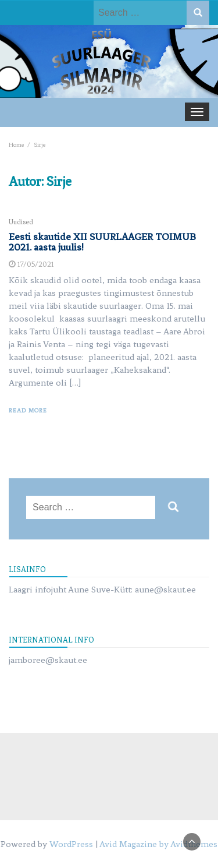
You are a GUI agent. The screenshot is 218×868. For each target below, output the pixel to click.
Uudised (21, 222)
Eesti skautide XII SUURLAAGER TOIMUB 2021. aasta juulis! (102, 242)
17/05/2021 (36, 264)
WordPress (71, 844)
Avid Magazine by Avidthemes (158, 844)
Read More (28, 410)
